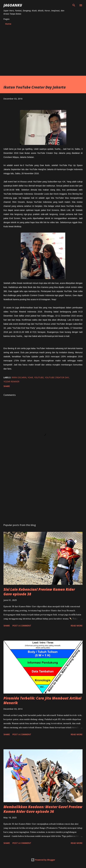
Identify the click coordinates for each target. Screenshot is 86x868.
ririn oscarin (19, 377)
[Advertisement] (43, 54)
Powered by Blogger (43, 860)
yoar (30, 377)
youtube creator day (57, 377)
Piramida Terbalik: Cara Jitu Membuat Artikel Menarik (42, 700)
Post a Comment (22, 626)
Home (8, 24)
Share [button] (7, 386)
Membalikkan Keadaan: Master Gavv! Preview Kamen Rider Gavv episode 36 (43, 809)
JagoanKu (13, 5)
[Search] (74, 5)
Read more (77, 626)
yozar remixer (11, 381)
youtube (39, 377)
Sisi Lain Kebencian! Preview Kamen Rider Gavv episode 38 (39, 592)
